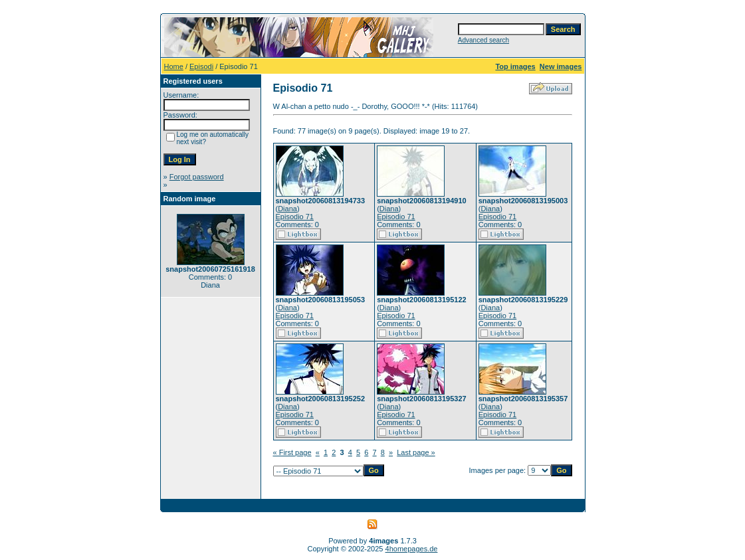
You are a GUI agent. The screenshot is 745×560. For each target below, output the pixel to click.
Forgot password (197, 177)
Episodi (201, 66)
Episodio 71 (295, 217)
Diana (287, 209)
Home (174, 66)
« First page (292, 452)
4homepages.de (412, 549)
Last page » (416, 452)
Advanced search (483, 40)
